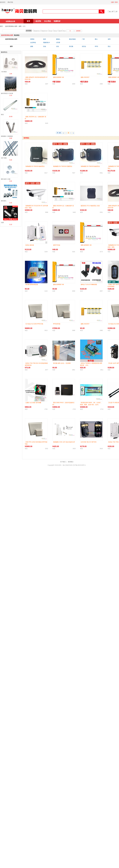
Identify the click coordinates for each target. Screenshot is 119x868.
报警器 (32, 39)
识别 (57, 46)
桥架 (2, 115)
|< (64, 133)
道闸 (20, 26)
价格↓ (51, 31)
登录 (116, 2)
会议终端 (33, 43)
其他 (45, 46)
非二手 (111, 12)
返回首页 (3, 2)
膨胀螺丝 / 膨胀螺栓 (7, 136)
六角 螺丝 (4, 72)
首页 (28, 21)
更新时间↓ (37, 31)
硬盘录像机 (72, 39)
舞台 (96, 39)
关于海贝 (63, 462)
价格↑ (56, 31)
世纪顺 (71, 46)
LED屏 (58, 43)
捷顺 (32, 46)
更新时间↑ (45, 31)
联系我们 (71, 462)
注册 (112, 2)
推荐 (60, 31)
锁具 (45, 39)
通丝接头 (4, 201)
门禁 (83, 39)
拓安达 (84, 46)
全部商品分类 (10, 21)
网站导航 (10, 2)
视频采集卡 (47, 43)
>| (73, 133)
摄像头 (58, 39)
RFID (96, 46)
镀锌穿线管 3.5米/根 (7, 93)
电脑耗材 (57, 21)
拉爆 (2, 223)
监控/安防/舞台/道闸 (11, 26)
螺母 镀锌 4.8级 (6, 179)
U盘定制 (38, 21)
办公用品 (47, 21)
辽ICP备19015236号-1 (79, 465)
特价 (64, 31)
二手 (116, 12)
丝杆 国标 (4, 158)
